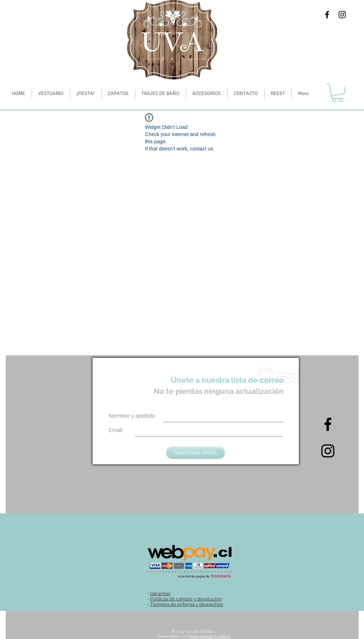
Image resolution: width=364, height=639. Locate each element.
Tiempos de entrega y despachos (187, 604)
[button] (86, 94)
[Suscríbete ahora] (196, 453)
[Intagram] (328, 451)
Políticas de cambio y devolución (186, 599)
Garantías (160, 593)
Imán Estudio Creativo (209, 636)
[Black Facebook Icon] (327, 15)
